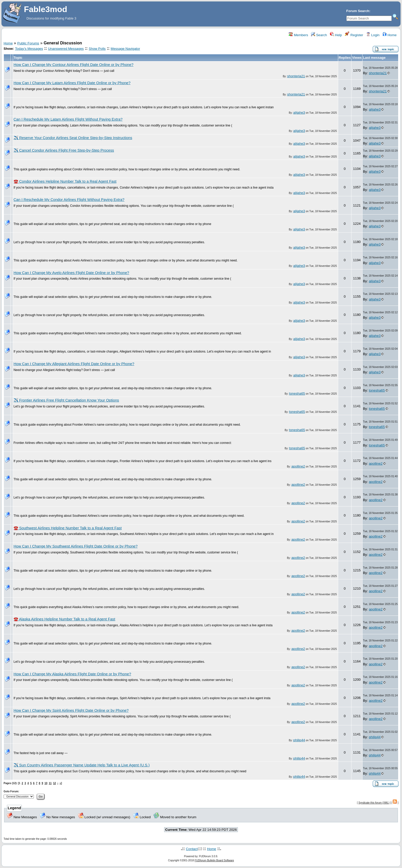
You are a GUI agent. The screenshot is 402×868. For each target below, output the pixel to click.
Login (373, 35)
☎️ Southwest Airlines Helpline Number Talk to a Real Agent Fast (68, 528)
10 (46, 783)
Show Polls (97, 49)
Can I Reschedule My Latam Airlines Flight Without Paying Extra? (68, 119)
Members (298, 35)
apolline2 (298, 466)
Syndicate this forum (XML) (374, 803)
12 (54, 783)
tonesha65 (297, 393)
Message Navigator (125, 49)
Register (354, 35)
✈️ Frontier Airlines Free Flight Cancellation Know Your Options (66, 400)
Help (336, 35)
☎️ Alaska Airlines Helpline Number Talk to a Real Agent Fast (64, 619)
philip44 (299, 740)
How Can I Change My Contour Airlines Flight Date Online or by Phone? (74, 65)
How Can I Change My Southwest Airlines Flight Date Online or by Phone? (76, 546)
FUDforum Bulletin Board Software (214, 860)
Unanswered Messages (66, 49)
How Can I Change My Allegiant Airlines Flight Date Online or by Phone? (74, 364)
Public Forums (28, 43)
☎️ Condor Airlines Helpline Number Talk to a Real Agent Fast (65, 181)
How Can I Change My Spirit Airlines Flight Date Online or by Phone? (71, 710)
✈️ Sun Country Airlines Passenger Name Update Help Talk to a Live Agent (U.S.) (82, 765)
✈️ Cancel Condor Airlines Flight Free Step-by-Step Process (64, 150)
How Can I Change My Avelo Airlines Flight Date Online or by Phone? (71, 273)
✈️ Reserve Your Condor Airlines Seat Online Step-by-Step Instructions (73, 138)
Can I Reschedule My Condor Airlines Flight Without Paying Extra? (69, 200)
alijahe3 (299, 113)
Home (390, 35)
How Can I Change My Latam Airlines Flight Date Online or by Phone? (72, 83)
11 (50, 783)
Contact (192, 849)
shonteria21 (296, 76)
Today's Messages (29, 49)
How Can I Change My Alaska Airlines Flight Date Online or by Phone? (72, 674)
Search (319, 35)
